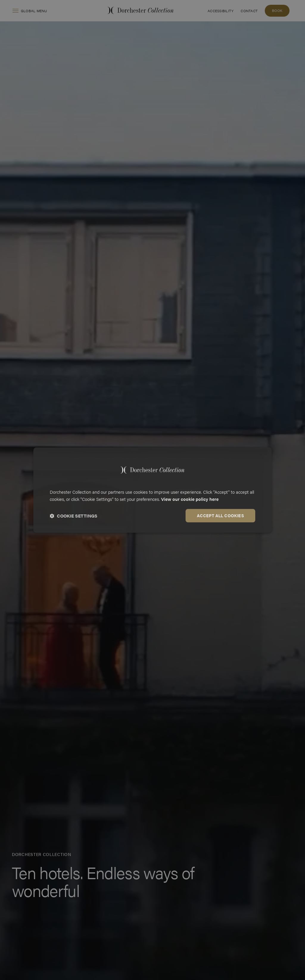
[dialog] (152, 490)
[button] (74, 516)
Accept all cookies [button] (220, 515)
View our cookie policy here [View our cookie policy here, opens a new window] (190, 499)
